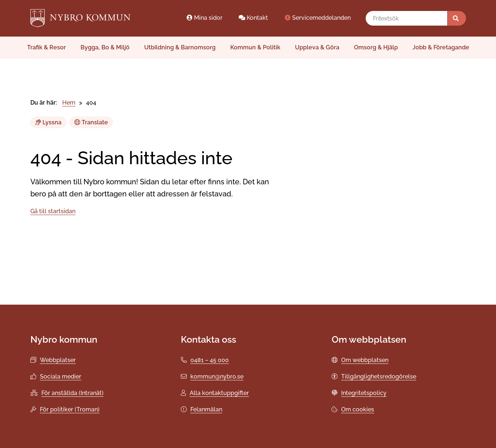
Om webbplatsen (365, 360)
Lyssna (48, 122)
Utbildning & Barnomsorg (180, 47)
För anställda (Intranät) (72, 393)
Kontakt (253, 18)
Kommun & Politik (255, 47)
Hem (69, 103)
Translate (91, 122)
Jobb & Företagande (441, 47)
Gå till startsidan (53, 211)
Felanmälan (206, 409)
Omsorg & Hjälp (376, 47)
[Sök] (457, 18)
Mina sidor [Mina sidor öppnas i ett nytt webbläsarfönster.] (204, 18)
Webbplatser (58, 360)
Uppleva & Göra (317, 47)
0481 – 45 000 (210, 360)
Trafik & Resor (46, 47)
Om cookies (358, 409)
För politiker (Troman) (70, 409)
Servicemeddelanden (317, 18)
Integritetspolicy (364, 393)
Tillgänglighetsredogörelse (379, 377)
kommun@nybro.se (217, 377)
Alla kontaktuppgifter (219, 393)
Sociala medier (61, 377)
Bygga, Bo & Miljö (105, 47)
